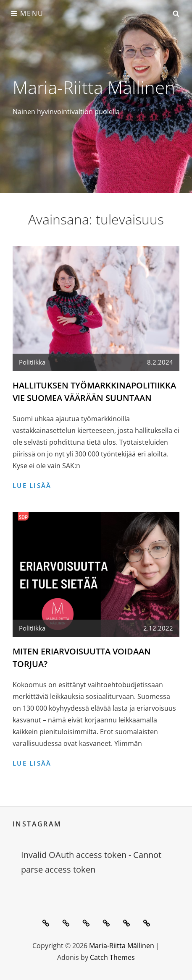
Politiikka (32, 362)
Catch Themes (112, 957)
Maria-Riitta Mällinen (94, 87)
